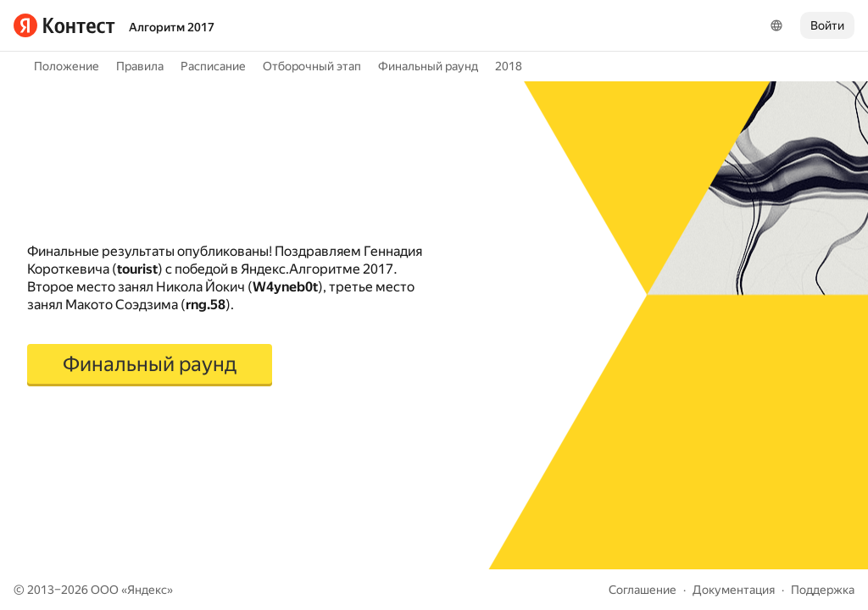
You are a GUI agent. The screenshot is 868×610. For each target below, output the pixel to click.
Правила (140, 66)
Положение (67, 66)
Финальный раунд (428, 66)
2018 (509, 66)
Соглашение (643, 590)
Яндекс (147, 590)
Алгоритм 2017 (172, 27)
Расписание (213, 66)
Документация (734, 590)
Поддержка (823, 590)
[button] (150, 365)
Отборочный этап (312, 66)
